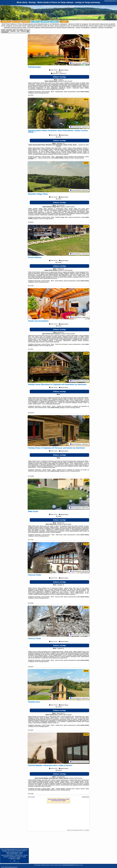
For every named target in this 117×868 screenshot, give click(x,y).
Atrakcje (54, 22)
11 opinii (67, 207)
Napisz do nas (79, 865)
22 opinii (65, 270)
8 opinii (75, 778)
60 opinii (65, 81)
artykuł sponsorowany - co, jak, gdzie (81, 830)
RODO (18, 858)
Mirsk (86, 36)
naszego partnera (44, 93)
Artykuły (64, 22)
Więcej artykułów (31, 797)
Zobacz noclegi (59, 77)
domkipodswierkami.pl (110, 1)
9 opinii (65, 715)
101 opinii (86, 145)
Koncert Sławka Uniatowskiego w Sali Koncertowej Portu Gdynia (58, 800)
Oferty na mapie (16, 22)
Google (4, 851)
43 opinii (68, 334)
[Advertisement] (58, 849)
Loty (35, 22)
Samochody (45, 22)
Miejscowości (26, 22)
